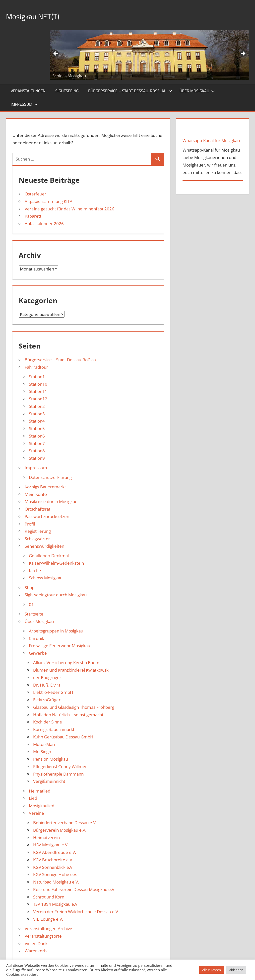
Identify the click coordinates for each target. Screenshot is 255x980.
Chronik (36, 638)
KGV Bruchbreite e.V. (53, 860)
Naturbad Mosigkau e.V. (56, 882)
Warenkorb (36, 951)
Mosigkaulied (42, 806)
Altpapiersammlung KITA (49, 201)
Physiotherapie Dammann (58, 774)
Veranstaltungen (28, 91)
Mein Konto (36, 494)
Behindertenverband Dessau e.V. (65, 823)
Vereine (36, 813)
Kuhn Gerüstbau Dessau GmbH (63, 737)
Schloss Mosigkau (46, 578)
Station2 (37, 406)
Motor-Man (44, 744)
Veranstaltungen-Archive (48, 929)
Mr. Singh (42, 752)
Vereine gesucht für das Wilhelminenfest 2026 (69, 209)
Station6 (37, 436)
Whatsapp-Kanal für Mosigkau (211, 140)
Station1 (37, 377)
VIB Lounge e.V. (48, 919)
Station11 (38, 391)
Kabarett (33, 216)
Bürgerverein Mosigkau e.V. (60, 830)
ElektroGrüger (47, 700)
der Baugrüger (47, 677)
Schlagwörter (37, 539)
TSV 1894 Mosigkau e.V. (56, 904)
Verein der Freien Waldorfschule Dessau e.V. (76, 912)
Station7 (37, 443)
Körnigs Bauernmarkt (45, 487)
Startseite (34, 614)
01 (31, 604)
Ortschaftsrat (37, 509)
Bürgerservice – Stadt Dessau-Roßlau (130, 91)
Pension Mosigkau (51, 759)
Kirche (35, 571)
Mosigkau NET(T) (38, 16)
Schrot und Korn (49, 897)
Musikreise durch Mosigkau (51, 501)
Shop (30, 587)
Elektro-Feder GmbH (53, 692)
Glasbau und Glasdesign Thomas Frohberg (74, 707)
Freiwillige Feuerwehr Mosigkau (60, 646)
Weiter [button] (243, 54)
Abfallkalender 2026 (44, 223)
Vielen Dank (36, 943)
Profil (30, 524)
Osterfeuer (35, 194)
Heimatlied (40, 791)
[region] (149, 55)
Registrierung (38, 531)
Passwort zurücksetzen (47, 516)
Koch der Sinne (48, 722)
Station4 (37, 421)
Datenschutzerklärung (50, 477)
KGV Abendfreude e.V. (55, 852)
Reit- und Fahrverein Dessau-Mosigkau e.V (74, 889)
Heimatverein (46, 838)
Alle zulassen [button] (212, 970)
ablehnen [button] (236, 970)
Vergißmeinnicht (49, 781)
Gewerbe (38, 653)
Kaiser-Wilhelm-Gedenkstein (56, 563)
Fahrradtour (36, 367)
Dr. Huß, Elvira (47, 685)
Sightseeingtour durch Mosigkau (56, 595)
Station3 (37, 414)
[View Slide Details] (149, 55)
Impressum (24, 104)
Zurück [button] (56, 54)
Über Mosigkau (197, 91)
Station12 (38, 399)
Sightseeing (67, 91)
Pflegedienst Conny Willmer (60, 766)
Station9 (37, 458)
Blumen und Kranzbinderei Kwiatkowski (71, 670)
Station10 (38, 384)
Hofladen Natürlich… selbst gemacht (68, 715)
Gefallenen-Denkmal (49, 556)
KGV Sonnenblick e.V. (53, 867)
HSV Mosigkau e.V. (51, 845)
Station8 (37, 451)
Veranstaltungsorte (43, 936)
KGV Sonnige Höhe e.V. (55, 874)
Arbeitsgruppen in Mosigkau (56, 631)
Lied (33, 798)
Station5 (37, 428)
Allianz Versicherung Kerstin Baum (66, 663)
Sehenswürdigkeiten (44, 546)
